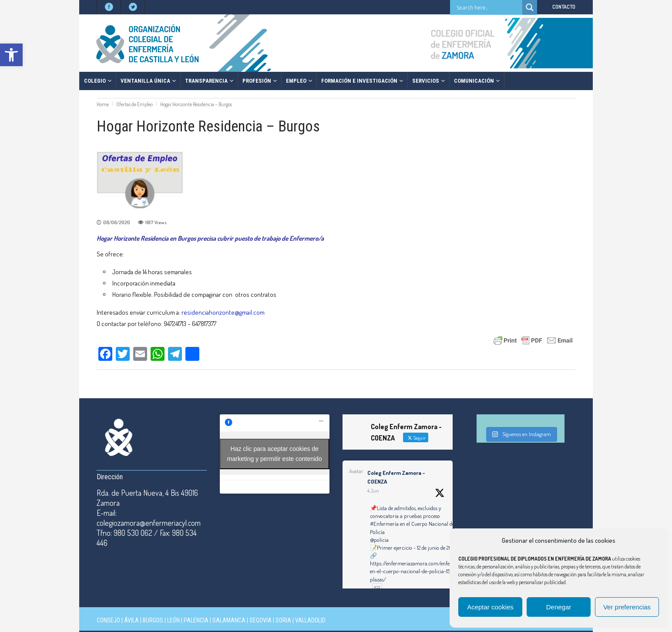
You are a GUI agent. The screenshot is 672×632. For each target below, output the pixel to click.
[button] (11, 55)
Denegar (559, 607)
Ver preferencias (627, 607)
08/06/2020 (117, 222)
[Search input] (488, 7)
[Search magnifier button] (530, 7)
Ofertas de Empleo (134, 104)
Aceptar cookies (490, 607)
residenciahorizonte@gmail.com (224, 312)
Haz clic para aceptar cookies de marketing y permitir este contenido (275, 454)
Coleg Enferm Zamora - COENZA (396, 477)
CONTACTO (564, 7)
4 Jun (373, 491)
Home (103, 104)
